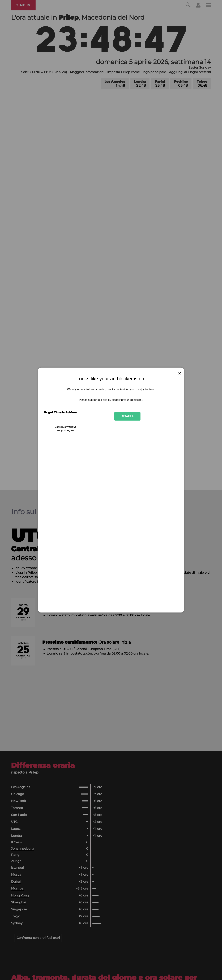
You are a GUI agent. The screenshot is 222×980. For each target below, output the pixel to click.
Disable (127, 416)
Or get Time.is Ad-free (60, 412)
